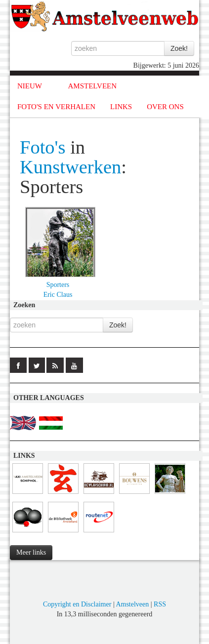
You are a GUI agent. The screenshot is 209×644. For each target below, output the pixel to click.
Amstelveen (132, 604)
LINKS (121, 107)
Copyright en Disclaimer (77, 604)
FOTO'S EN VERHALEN (56, 107)
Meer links (31, 552)
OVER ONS (165, 107)
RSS (160, 604)
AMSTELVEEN (92, 86)
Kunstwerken (70, 167)
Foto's (43, 147)
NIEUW (30, 86)
